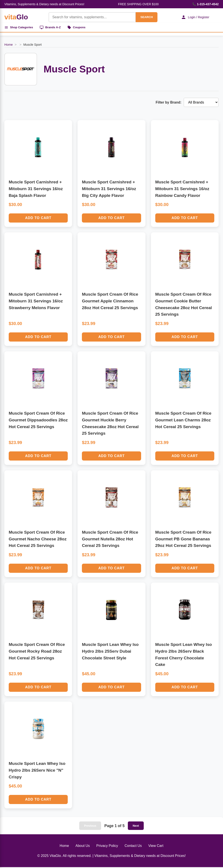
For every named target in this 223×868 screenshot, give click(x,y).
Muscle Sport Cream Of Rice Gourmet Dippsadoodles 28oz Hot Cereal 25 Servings (38, 421)
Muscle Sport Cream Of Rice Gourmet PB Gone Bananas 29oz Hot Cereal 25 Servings (183, 540)
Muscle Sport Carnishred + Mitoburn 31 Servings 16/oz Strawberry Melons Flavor (36, 302)
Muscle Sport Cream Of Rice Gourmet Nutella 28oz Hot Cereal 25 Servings (110, 540)
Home (8, 45)
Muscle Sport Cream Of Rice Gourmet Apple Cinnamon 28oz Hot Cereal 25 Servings (110, 302)
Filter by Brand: (169, 103)
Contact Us (133, 847)
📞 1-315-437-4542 (205, 4)
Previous (90, 827)
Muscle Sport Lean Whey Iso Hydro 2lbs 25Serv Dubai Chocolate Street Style (110, 652)
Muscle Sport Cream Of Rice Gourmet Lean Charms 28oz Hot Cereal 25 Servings (183, 421)
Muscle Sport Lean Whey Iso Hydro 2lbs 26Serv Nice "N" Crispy (37, 771)
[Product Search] (90, 17)
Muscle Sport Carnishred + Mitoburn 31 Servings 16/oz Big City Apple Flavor (109, 189)
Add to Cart (38, 219)
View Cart (156, 847)
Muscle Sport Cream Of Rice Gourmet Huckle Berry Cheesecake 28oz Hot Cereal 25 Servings (110, 424)
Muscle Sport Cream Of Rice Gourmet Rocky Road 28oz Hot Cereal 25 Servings (37, 652)
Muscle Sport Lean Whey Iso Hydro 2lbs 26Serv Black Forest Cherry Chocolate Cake (184, 655)
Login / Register (194, 17)
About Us (83, 847)
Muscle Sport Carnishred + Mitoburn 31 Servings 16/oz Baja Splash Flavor (36, 189)
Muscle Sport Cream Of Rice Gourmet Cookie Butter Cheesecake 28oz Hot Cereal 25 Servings (184, 305)
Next (136, 827)
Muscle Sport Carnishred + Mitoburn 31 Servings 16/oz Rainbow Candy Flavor (182, 189)
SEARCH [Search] (145, 17)
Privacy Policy (107, 847)
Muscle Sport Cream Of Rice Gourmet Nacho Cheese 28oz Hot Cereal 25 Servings (38, 540)
